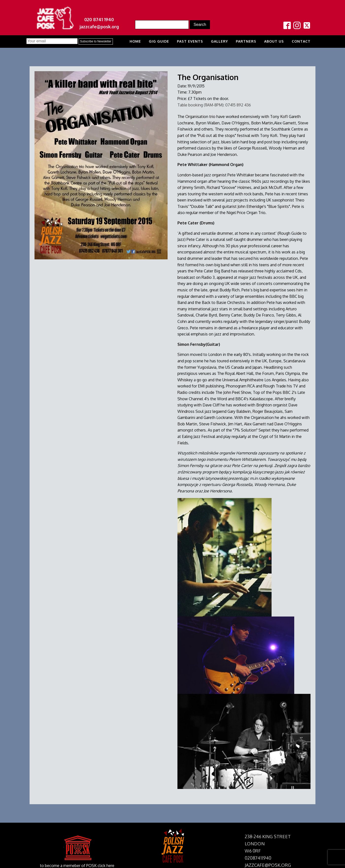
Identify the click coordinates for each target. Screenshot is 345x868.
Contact (301, 41)
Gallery (219, 41)
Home (135, 41)
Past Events (190, 41)
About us (274, 41)
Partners (246, 41)
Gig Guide (159, 41)
